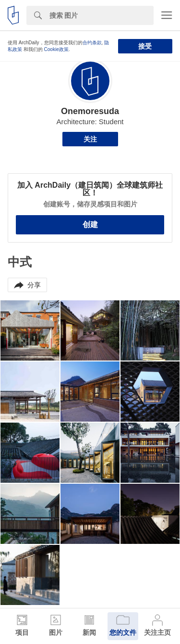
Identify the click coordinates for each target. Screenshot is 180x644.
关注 (90, 139)
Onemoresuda (90, 111)
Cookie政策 (56, 49)
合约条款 (92, 43)
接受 (145, 46)
